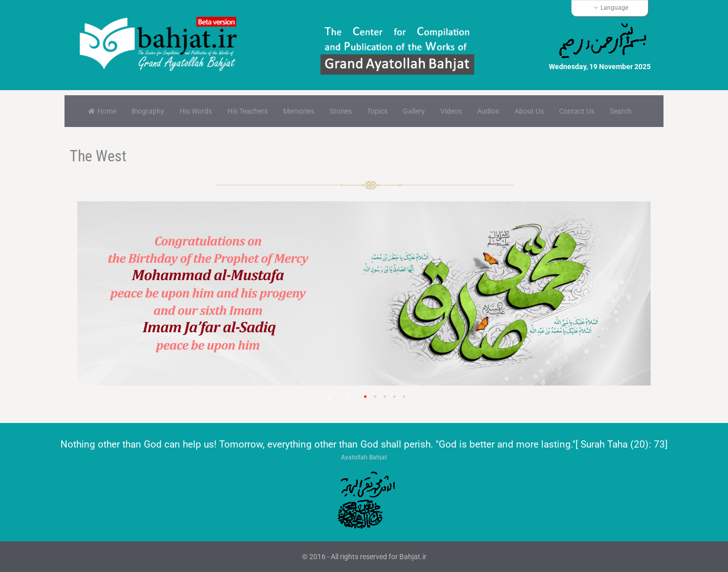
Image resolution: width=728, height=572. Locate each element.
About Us (529, 111)
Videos (451, 111)
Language (611, 8)
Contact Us (577, 111)
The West (98, 156)
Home (102, 111)
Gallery (414, 111)
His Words (196, 111)
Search (621, 111)
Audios (488, 111)
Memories (299, 111)
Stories (341, 111)
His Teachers (248, 111)
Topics (377, 111)
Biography (148, 111)
